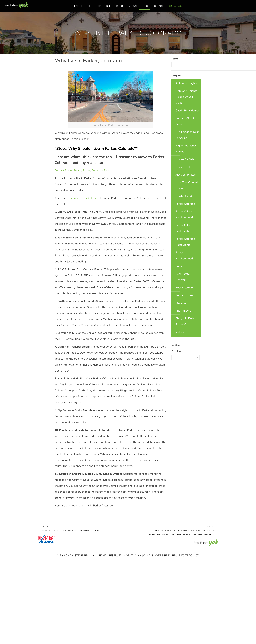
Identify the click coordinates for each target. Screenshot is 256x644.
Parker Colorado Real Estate (185, 228)
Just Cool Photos (186, 175)
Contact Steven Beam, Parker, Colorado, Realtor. (84, 170)
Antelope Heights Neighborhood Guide (186, 97)
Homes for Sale (185, 159)
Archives (177, 351)
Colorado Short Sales (185, 121)
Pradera (180, 266)
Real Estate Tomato (186, 556)
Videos (180, 332)
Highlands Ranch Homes (186, 149)
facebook (242, 7)
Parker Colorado (185, 204)
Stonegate (182, 303)
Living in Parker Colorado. (84, 198)
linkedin (247, 7)
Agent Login (133, 556)
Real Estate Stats (186, 288)
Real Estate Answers (183, 277)
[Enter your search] (186, 64)
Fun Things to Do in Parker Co (187, 135)
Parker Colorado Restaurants (185, 242)
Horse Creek (183, 167)
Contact (210, 526)
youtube (251, 7)
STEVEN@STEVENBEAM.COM (202, 535)
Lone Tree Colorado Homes (187, 185)
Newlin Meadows (186, 196)
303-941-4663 (154, 535)
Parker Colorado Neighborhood (185, 214)
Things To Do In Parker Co (185, 321)
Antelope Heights (186, 83)
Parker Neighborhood (184, 256)
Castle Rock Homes (187, 111)
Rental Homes (184, 295)
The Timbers (183, 311)
